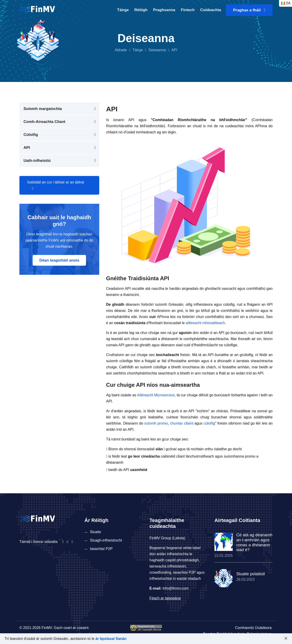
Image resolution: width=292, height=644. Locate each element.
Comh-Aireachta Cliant (44, 122)
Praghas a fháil (249, 10)
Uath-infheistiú (37, 161)
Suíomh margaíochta (43, 109)
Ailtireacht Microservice (156, 395)
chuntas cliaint (182, 423)
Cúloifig (31, 135)
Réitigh (141, 10)
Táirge (123, 10)
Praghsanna (164, 10)
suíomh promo (156, 423)
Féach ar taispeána (165, 598)
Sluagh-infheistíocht (106, 540)
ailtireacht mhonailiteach (205, 323)
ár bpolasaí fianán (111, 639)
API (27, 148)
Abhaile (121, 50)
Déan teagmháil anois (59, 260)
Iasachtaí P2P (101, 549)
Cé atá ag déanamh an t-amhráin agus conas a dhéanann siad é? (254, 542)
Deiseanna (157, 50)
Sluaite (95, 532)
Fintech (188, 10)
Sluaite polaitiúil (251, 574)
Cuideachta (211, 10)
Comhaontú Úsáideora (253, 628)
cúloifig (209, 423)
